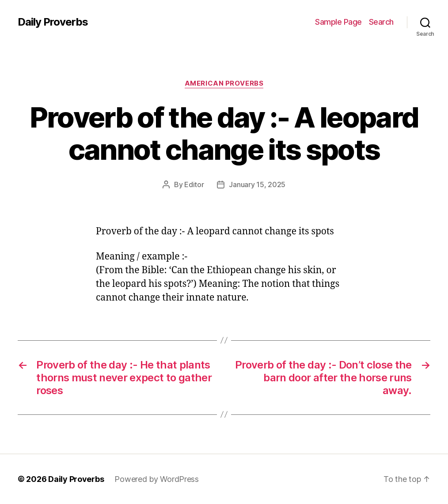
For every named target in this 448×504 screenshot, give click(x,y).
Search (381, 22)
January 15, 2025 (257, 184)
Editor (194, 184)
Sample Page (338, 22)
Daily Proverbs (53, 22)
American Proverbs (224, 83)
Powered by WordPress (157, 479)
